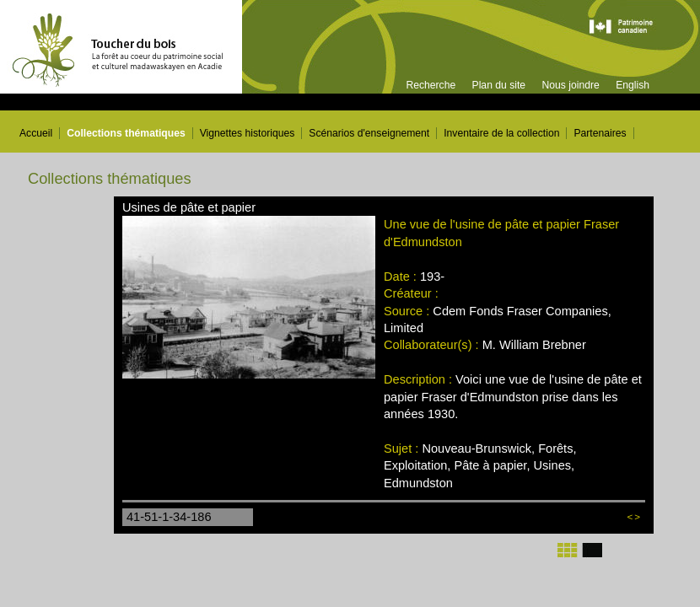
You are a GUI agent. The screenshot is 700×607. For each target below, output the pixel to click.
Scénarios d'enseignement (369, 133)
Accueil (36, 133)
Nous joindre (570, 85)
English (633, 85)
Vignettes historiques (248, 133)
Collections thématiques (126, 133)
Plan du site (499, 85)
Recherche (431, 85)
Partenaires (600, 133)
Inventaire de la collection (501, 133)
